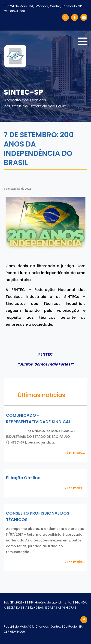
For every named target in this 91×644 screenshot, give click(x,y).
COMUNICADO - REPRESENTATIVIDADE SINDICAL (38, 418)
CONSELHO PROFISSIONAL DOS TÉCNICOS (38, 516)
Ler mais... (75, 453)
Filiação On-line (23, 478)
